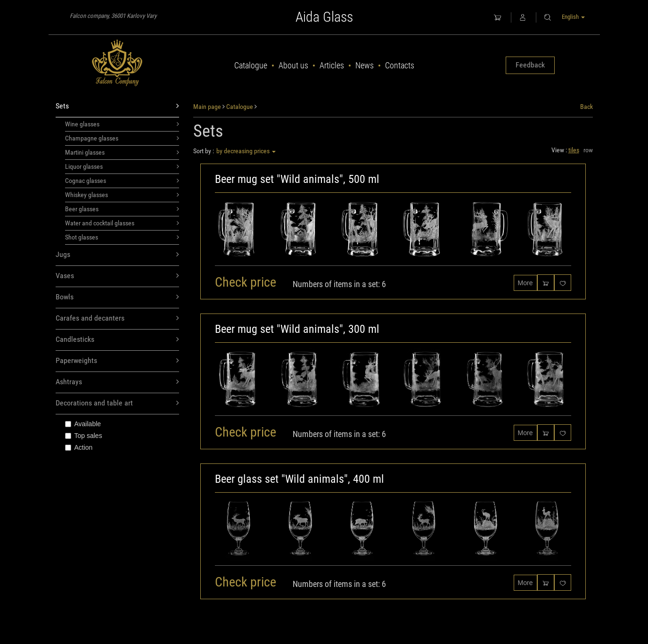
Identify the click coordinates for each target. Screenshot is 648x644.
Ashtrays (118, 382)
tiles (574, 150)
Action (79, 447)
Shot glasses (122, 237)
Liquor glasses (122, 166)
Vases (118, 276)
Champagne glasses (122, 138)
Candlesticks (118, 340)
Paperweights (118, 361)
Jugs (118, 255)
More (525, 283)
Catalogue (251, 65)
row (588, 150)
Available (83, 424)
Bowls (118, 297)
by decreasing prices (246, 151)
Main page (207, 107)
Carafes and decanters (118, 318)
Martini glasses (122, 152)
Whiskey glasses (122, 195)
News (365, 65)
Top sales (84, 436)
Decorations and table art (118, 403)
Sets (118, 106)
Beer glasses (122, 209)
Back (586, 107)
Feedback (530, 65)
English (573, 17)
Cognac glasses (122, 181)
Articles (332, 65)
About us (293, 65)
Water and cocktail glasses (122, 223)
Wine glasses (122, 124)
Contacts (400, 65)
